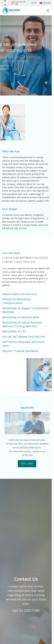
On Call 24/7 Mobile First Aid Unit (24, 337)
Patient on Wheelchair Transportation (17, 301)
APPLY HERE (27, 464)
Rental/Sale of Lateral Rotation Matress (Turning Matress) (22, 324)
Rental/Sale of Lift (14, 331)
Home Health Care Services (20, 294)
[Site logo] (11, 10)
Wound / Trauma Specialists (20, 351)
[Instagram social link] (5, 5)
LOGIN (34, 3)
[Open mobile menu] (48, 11)
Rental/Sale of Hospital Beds (21, 317)
